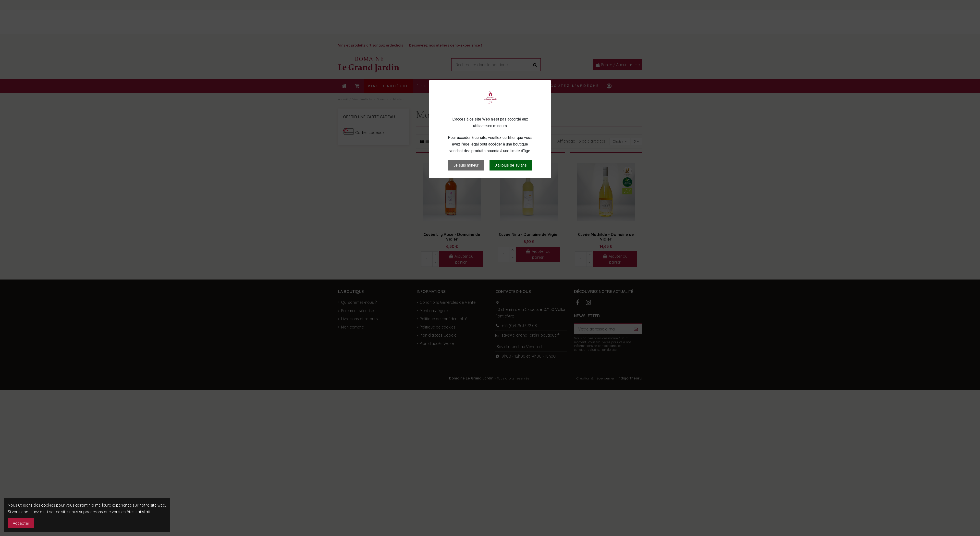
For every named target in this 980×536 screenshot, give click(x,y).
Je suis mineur (466, 165)
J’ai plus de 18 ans (511, 165)
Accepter (21, 523)
